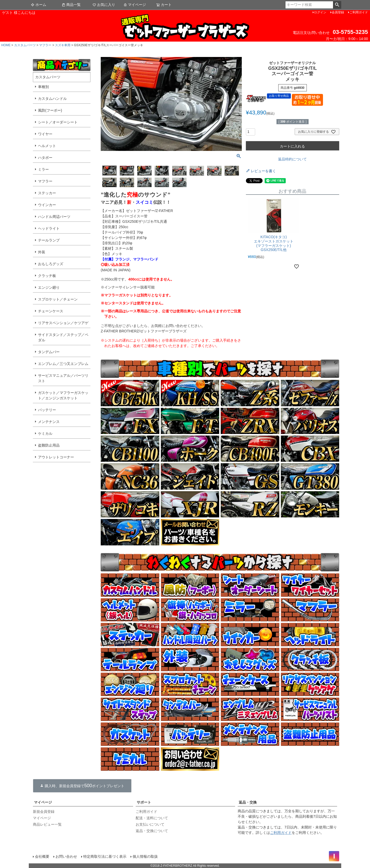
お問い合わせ (66, 856)
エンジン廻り (49, 287)
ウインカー (47, 205)
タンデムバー (49, 352)
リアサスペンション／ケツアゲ (63, 323)
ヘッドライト (49, 228)
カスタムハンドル (52, 99)
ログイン (320, 12)
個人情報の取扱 (145, 856)
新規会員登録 (44, 812)
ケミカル (45, 433)
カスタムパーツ (25, 45)
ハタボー (45, 158)
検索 (337, 5)
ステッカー (47, 193)
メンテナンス (49, 422)
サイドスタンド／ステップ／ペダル (63, 337)
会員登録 (338, 12)
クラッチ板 (47, 276)
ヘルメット (47, 146)
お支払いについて (150, 824)
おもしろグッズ (51, 264)
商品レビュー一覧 (47, 824)
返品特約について (292, 159)
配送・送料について (152, 818)
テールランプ (49, 240)
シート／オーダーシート (58, 122)
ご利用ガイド (359, 12)
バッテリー (47, 410)
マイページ (135, 5)
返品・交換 (248, 802)
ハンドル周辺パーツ (54, 217)
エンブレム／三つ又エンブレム (63, 364)
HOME (6, 45)
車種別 (43, 87)
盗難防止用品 (49, 445)
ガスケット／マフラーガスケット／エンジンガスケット (63, 395)
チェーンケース (51, 311)
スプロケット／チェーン (58, 299)
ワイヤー (45, 134)
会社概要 (42, 856)
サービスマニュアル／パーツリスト (63, 378)
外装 (42, 252)
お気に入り (104, 5)
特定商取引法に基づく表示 (105, 856)
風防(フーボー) (50, 110)
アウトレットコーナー (56, 457)
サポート (144, 802)
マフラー (45, 45)
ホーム (39, 5)
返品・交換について (152, 831)
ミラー (43, 169)
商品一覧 (71, 5)
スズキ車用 (63, 45)
